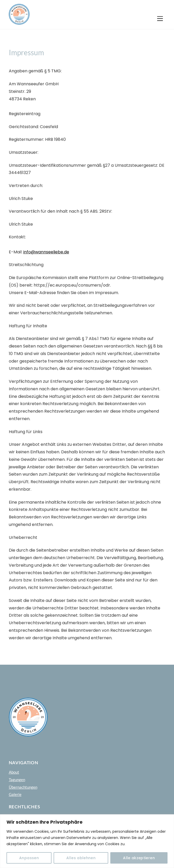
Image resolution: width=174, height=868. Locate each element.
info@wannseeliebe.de (46, 252)
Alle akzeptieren (139, 858)
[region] (87, 841)
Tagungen (17, 780)
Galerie (15, 794)
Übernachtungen (23, 787)
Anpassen (29, 858)
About (14, 772)
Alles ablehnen (81, 858)
